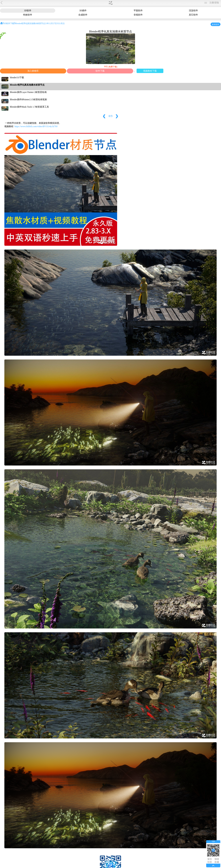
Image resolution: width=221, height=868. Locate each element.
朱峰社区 (12, 3)
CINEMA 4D (207, 50)
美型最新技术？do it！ (106, 47)
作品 (38, 3)
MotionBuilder (207, 33)
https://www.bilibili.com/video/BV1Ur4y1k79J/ (76, 121)
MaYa (203, 12)
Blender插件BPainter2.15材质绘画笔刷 (149, 94)
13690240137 (49, 812)
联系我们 (117, 855)
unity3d (204, 29)
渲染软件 (99, 11)
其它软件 (167, 11)
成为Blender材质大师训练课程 (150, 47)
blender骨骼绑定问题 (124, 757)
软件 (61, 3)
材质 (67, 3)
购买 (86, 3)
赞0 (154, 816)
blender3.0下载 (137, 72)
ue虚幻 (204, 25)
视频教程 (29, 3)
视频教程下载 (102, 111)
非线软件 (150, 11)
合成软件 (133, 11)
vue (202, 37)
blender (204, 58)
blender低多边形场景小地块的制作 (124, 729)
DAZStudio (206, 54)
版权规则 (123, 691)
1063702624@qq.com (53, 828)
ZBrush (204, 16)
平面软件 (82, 11)
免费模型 (47, 3)
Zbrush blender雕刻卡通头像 (91, 757)
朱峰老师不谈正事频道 (59, 729)
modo (203, 42)
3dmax (204, 8)
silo (202, 20)
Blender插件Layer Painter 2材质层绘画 (149, 87)
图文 (73, 3)
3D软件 (51, 11)
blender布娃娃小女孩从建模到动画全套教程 (65, 47)
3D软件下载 (56, 56)
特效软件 (116, 11)
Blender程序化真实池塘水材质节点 (147, 79)
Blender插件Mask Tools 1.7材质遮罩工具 (150, 101)
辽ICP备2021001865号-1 (125, 859)
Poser (203, 46)
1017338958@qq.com (53, 842)
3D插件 (66, 11)
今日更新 (92, 855)
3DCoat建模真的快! (91, 729)
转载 (55, 3)
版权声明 (129, 855)
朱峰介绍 (104, 855)
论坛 (79, 3)
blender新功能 (156, 729)
